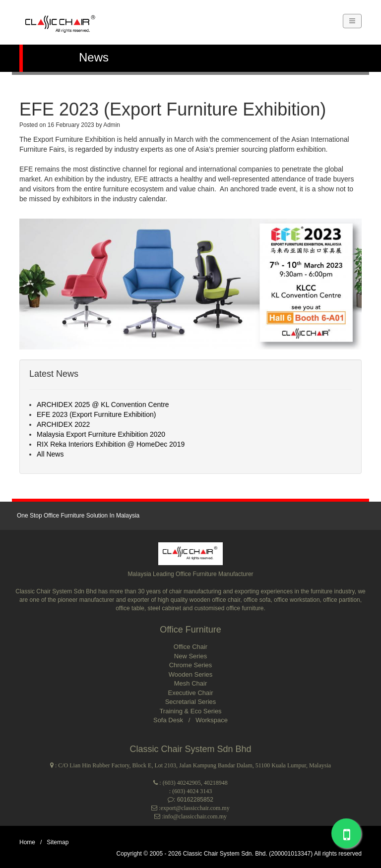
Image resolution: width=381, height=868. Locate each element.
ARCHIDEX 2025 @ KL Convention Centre (103, 405)
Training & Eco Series (190, 711)
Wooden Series (191, 674)
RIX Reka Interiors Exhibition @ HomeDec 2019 (111, 444)
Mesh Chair (190, 683)
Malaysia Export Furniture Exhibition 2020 (101, 434)
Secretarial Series (191, 702)
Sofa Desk (169, 720)
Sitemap (58, 842)
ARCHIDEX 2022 (63, 424)
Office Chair (190, 647)
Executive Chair (190, 693)
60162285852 (195, 800)
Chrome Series (191, 665)
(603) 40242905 (182, 783)
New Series (190, 656)
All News (50, 454)
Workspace (212, 720)
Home (27, 842)
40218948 (216, 783)
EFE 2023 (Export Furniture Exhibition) (96, 414)
